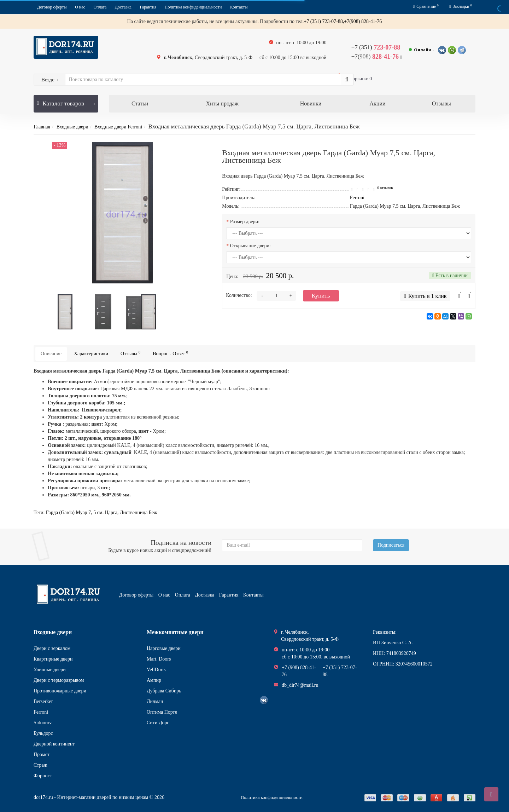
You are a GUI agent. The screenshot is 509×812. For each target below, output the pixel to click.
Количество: (239, 295)
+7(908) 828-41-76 (363, 21)
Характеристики (91, 354)
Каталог (66, 101)
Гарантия (148, 7)
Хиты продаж (222, 103)
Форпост (43, 776)
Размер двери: (245, 222)
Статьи (140, 103)
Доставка (123, 7)
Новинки (311, 103)
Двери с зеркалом (52, 648)
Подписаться (391, 545)
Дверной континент (54, 744)
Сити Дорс (158, 723)
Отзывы (441, 103)
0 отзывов (385, 188)
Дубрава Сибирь (164, 691)
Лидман (155, 701)
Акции (378, 103)
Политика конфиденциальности (193, 7)
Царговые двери (164, 648)
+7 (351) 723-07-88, (324, 21)
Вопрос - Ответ (170, 353)
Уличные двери (50, 670)
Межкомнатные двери (175, 632)
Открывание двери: (250, 246)
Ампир (154, 680)
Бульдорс (43, 733)
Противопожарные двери (60, 691)
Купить (321, 296)
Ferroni (41, 712)
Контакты (239, 7)
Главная (42, 127)
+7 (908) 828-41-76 (299, 671)
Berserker (43, 701)
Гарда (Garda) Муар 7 (68, 512)
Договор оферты (52, 7)
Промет (42, 755)
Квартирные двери (53, 659)
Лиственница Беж (139, 512)
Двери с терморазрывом (59, 680)
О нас (80, 7)
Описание (51, 354)
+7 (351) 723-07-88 (340, 671)
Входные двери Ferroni (118, 127)
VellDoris (156, 670)
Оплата (100, 7)
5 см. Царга (105, 512)
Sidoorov (43, 723)
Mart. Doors (159, 659)
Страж (40, 765)
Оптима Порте (162, 712)
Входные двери (72, 127)
